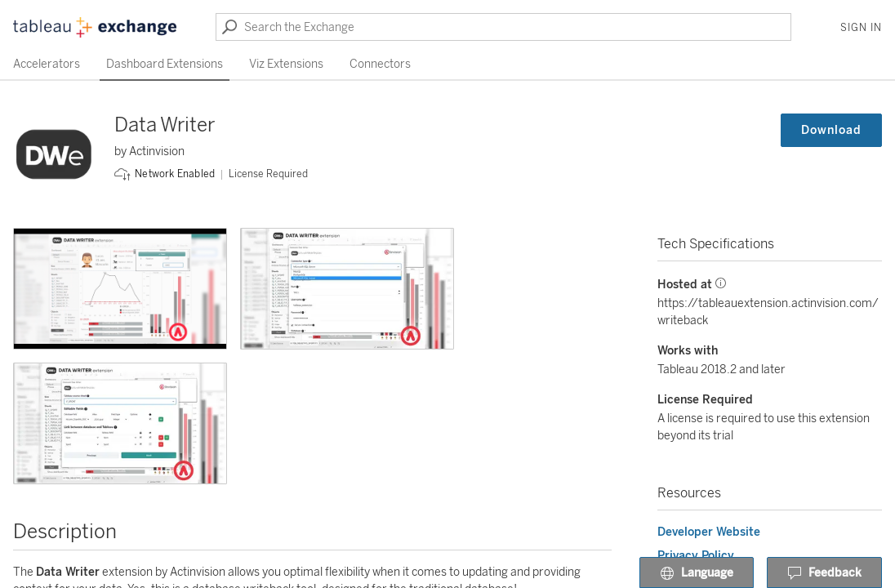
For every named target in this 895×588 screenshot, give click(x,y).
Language (697, 573)
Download (831, 130)
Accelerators (47, 64)
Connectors (380, 64)
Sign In (861, 28)
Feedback (824, 573)
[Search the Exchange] (503, 27)
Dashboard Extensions (165, 64)
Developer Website (709, 532)
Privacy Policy (696, 556)
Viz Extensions (286, 64)
